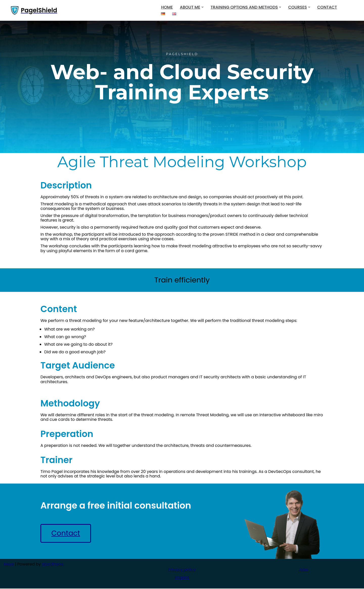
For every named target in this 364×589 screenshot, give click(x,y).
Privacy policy (182, 570)
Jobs (303, 570)
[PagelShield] (34, 10)
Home (167, 7)
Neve (9, 565)
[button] (202, 7)
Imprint (182, 578)
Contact (327, 7)
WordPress (53, 565)
